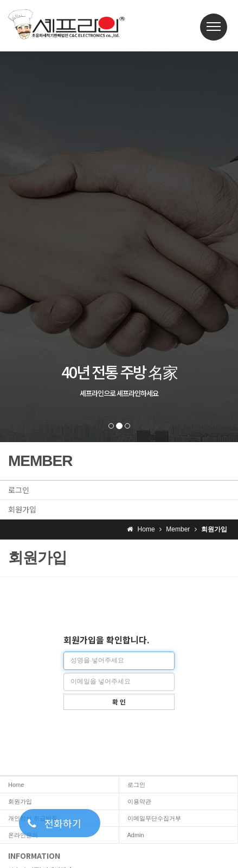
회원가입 (22, 509)
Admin (136, 835)
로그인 (19, 490)
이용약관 (139, 801)
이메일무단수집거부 (154, 818)
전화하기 (54, 823)
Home (16, 785)
